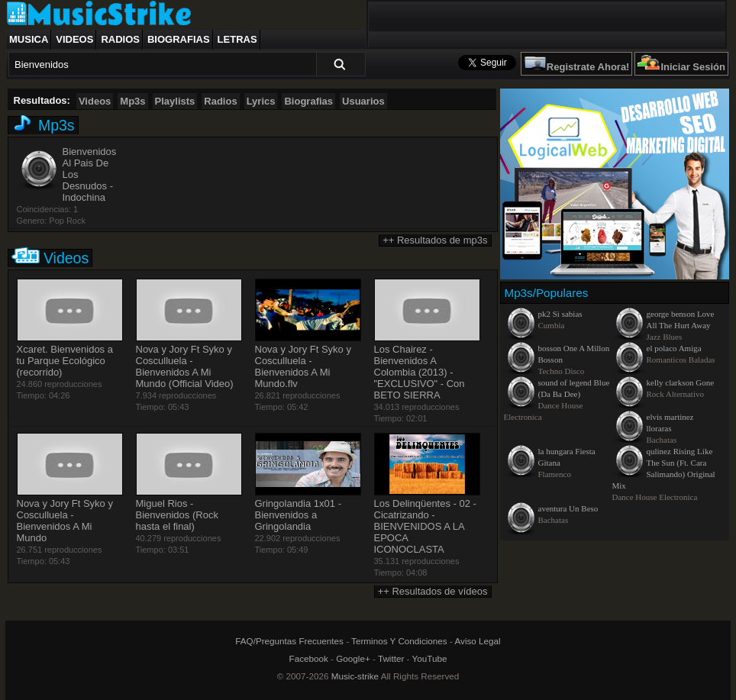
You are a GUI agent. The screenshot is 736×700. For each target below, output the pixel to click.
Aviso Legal (477, 641)
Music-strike (355, 676)
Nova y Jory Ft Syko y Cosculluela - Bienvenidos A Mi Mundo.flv (303, 366)
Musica (29, 39)
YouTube (430, 658)
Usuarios (363, 101)
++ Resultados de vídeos (433, 591)
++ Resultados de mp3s (435, 240)
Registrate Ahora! (588, 67)
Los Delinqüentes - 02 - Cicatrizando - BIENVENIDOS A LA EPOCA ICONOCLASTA (425, 526)
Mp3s (132, 101)
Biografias (179, 39)
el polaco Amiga (674, 348)
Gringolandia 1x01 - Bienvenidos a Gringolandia (298, 515)
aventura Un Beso (568, 508)
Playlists (175, 101)
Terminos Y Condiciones (399, 641)
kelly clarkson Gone (681, 382)
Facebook (309, 658)
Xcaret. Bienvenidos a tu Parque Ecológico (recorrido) (65, 361)
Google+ (353, 658)
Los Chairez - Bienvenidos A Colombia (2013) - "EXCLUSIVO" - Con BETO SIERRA (420, 372)
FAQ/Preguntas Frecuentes (289, 641)
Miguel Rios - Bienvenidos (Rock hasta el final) (177, 515)
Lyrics (261, 101)
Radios (120, 39)
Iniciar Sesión (693, 67)
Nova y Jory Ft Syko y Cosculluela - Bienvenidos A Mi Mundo (65, 521)
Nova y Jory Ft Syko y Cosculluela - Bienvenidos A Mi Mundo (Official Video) (185, 366)
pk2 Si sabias (560, 314)
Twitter (391, 658)
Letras (237, 39)
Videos (74, 39)
